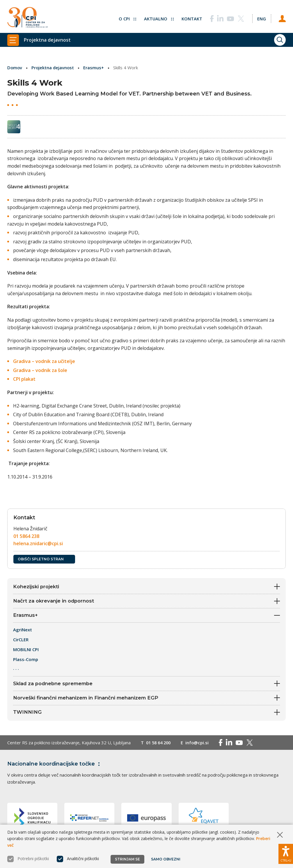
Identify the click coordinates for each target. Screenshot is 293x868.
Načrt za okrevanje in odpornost (146, 601)
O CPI (127, 17)
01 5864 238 (26, 536)
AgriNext (23, 630)
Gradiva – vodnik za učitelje (44, 361)
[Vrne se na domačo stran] (27, 17)
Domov (15, 68)
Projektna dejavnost (54, 68)
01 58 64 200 (160, 744)
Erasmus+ (95, 68)
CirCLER (21, 640)
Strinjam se (127, 859)
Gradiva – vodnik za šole (40, 370)
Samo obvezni (166, 859)
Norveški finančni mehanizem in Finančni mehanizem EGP (146, 699)
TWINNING (146, 714)
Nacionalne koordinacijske (55, 766)
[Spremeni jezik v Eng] (261, 17)
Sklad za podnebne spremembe (146, 684)
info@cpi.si (200, 744)
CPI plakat (24, 379)
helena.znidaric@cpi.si (38, 543)
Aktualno (158, 17)
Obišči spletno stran (44, 559)
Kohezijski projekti (146, 586)
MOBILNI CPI (26, 650)
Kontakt (191, 17)
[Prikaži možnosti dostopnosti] (286, 853)
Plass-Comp (26, 660)
